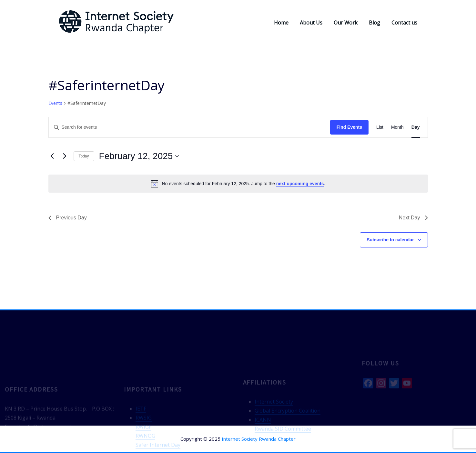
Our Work (346, 23)
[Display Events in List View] (380, 127)
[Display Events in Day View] (416, 127)
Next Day (413, 218)
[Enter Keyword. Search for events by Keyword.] (189, 127)
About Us (311, 23)
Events (55, 103)
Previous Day (68, 218)
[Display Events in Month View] (397, 127)
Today (84, 156)
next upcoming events (300, 184)
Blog (375, 23)
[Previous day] (52, 156)
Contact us (404, 23)
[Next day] (65, 156)
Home (281, 23)
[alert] (238, 184)
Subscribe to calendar (390, 240)
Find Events (349, 127)
